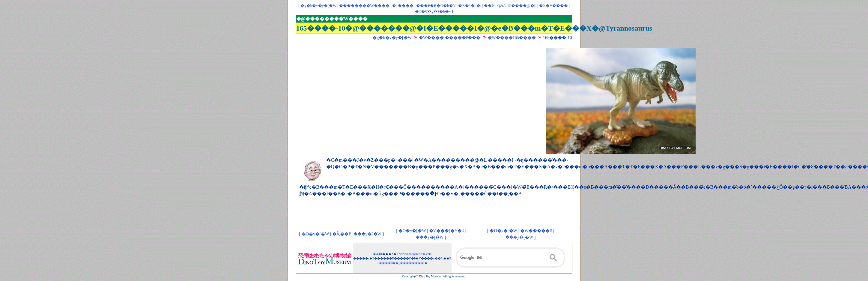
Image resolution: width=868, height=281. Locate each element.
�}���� (403, 6)
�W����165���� (512, 37)
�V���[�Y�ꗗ (447, 231)
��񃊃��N (489, 6)
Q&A (502, 6)
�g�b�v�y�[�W (318, 6)
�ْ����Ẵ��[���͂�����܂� (402, 263)
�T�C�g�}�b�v (433, 11)
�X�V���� (553, 6)
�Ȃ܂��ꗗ (342, 234)
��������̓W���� (364, 6)
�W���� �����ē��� (450, 37)
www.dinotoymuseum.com (415, 254)
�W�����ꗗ (536, 231)
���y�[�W (368, 234)
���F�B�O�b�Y (436, 6)
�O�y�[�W (315, 234)
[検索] (511, 258)
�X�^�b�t (470, 6)
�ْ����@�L (522, 6)
